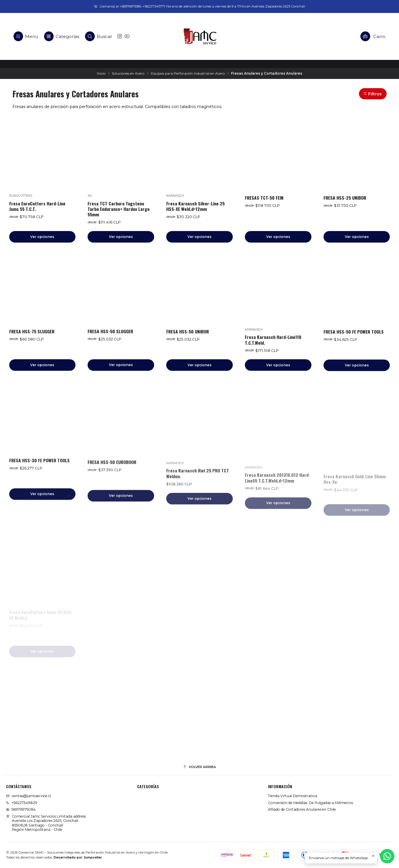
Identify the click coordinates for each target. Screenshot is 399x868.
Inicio (101, 73)
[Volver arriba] (199, 767)
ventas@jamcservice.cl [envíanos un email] (28, 796)
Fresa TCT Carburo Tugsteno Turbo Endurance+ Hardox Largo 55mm (119, 209)
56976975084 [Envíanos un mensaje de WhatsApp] (21, 809)
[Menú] (26, 36)
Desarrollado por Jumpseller (78, 857)
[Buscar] (99, 36)
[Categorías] (62, 36)
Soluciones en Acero (128, 73)
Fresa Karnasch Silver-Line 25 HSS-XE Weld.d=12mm (195, 206)
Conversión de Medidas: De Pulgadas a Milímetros (310, 803)
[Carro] (373, 36)
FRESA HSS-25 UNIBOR (345, 198)
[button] (373, 94)
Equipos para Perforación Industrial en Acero (188, 73)
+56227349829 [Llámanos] (22, 803)
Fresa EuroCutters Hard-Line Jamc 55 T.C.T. (37, 206)
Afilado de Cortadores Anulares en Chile (302, 809)
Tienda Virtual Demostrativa (293, 796)
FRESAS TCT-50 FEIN (264, 198)
